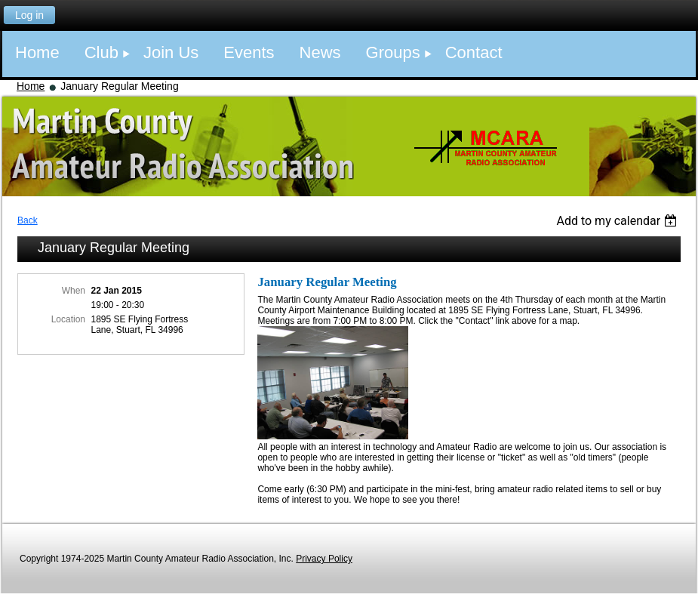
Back (28, 220)
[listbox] (618, 221)
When (74, 291)
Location (68, 319)
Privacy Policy (324, 559)
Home (31, 86)
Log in (29, 15)
